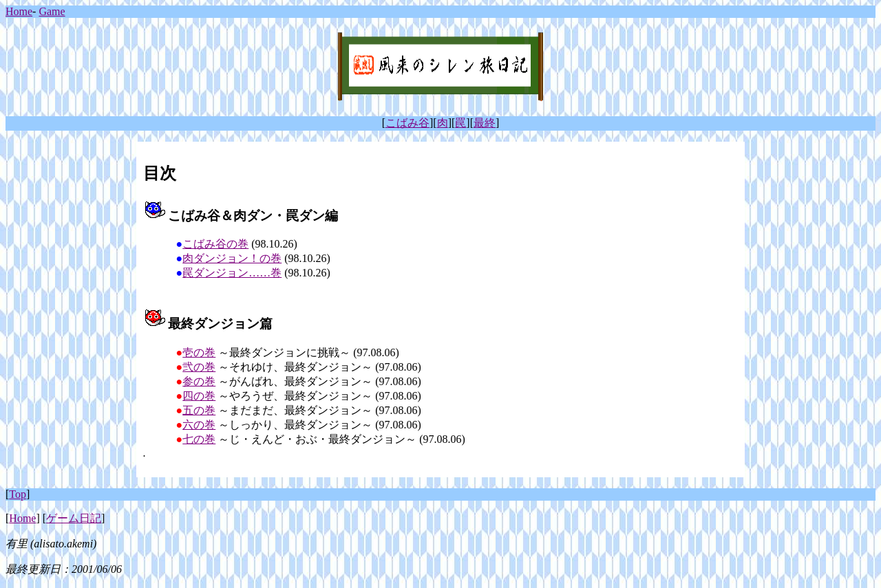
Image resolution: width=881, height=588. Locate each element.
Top (18, 494)
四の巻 (199, 396)
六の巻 (199, 425)
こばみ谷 (407, 123)
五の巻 (199, 410)
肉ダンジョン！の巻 (232, 258)
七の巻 (199, 439)
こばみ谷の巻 (215, 244)
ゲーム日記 (74, 518)
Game (52, 11)
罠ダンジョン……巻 (232, 273)
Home (19, 11)
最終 (485, 123)
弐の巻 (199, 367)
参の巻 (199, 381)
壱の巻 (199, 352)
